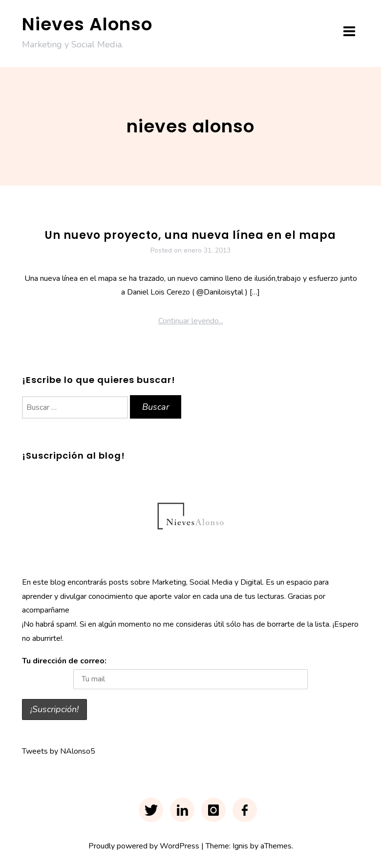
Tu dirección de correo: (64, 661)
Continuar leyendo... (191, 321)
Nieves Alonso (87, 24)
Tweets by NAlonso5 (59, 751)
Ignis (240, 846)
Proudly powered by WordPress (144, 846)
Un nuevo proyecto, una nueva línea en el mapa (190, 235)
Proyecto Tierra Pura (191, 207)
